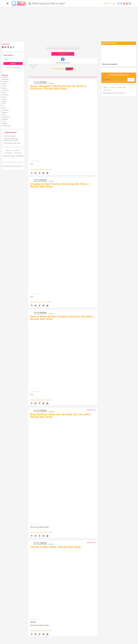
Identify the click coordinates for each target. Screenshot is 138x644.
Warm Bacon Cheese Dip (110, 64)
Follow (69, 69)
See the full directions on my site (41, 170)
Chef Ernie (43, 82)
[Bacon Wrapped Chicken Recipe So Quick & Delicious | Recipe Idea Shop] (63, 126)
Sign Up (106, 3)
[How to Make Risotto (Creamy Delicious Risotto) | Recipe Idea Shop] (63, 356)
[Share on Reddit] (47, 173)
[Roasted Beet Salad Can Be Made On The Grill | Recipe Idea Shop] (63, 471)
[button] (63, 61)
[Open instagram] (130, 3)
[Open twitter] (121, 3)
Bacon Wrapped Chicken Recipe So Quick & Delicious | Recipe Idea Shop (58, 87)
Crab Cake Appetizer (10, 136)
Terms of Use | (18, 153)
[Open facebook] (118, 3)
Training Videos (7, 126)
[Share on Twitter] (36, 173)
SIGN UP (63, 54)
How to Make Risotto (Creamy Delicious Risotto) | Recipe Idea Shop (62, 318)
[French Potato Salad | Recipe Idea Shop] (63, 584)
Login (113, 3)
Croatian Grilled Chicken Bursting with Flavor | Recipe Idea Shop (60, 185)
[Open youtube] (127, 3)
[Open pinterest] (124, 3)
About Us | (9, 151)
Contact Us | (16, 151)
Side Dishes (90, 410)
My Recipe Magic (59, 69)
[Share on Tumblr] (39, 173)
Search (13, 64)
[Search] (30, 3)
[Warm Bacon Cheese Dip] (119, 54)
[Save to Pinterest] (43, 173)
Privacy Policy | (8, 153)
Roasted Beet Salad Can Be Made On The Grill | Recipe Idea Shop (60, 416)
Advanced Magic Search (14, 68)
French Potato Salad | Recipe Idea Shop (55, 547)
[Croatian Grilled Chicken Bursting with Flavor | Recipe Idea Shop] (63, 241)
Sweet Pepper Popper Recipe (12, 143)
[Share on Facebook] (32, 173)
